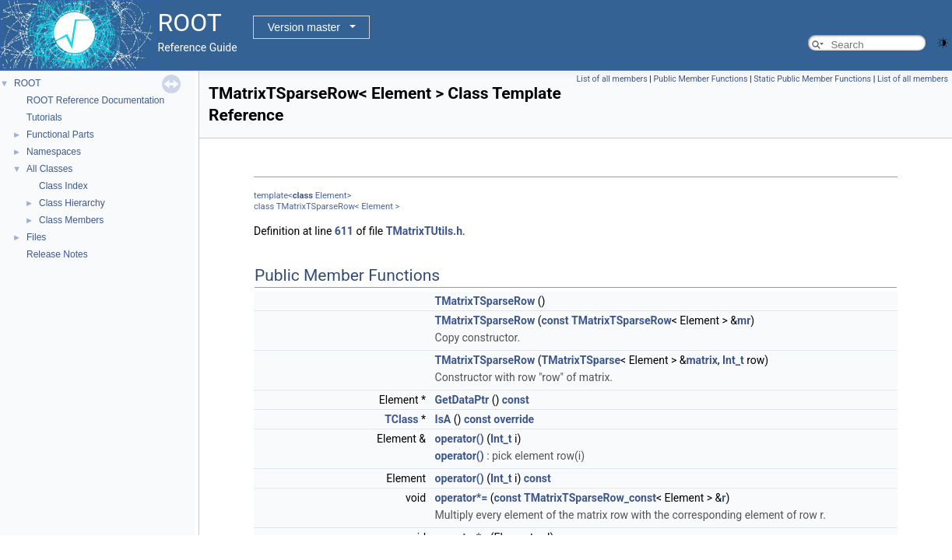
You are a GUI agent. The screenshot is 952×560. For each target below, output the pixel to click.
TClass (401, 419)
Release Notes (57, 254)
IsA (443, 419)
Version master (304, 27)
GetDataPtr (462, 400)
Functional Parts (60, 135)
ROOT (28, 83)
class (303, 196)
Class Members (71, 220)
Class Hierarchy (72, 203)
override (514, 419)
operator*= (462, 498)
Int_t (733, 360)
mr (744, 320)
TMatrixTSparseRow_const (590, 498)
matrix (701, 360)
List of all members (612, 79)
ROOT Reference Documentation (95, 100)
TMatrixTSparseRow (485, 301)
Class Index (63, 186)
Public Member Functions (701, 79)
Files (36, 237)
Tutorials (44, 117)
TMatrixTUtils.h (424, 231)
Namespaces (54, 152)
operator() (460, 439)
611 (344, 231)
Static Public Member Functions (812, 79)
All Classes (49, 169)
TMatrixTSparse (581, 360)
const (555, 320)
